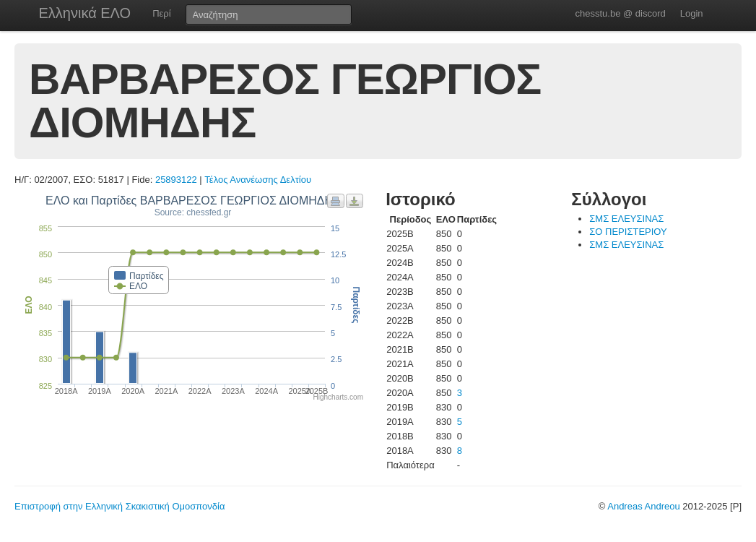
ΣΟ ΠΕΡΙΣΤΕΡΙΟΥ (628, 232)
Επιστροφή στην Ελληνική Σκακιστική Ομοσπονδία (120, 506)
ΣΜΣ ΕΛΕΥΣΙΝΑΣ (626, 219)
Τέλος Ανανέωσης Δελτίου (258, 180)
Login (692, 13)
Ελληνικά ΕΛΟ (85, 13)
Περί (161, 13)
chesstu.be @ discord (620, 13)
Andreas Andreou (643, 506)
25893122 (176, 180)
